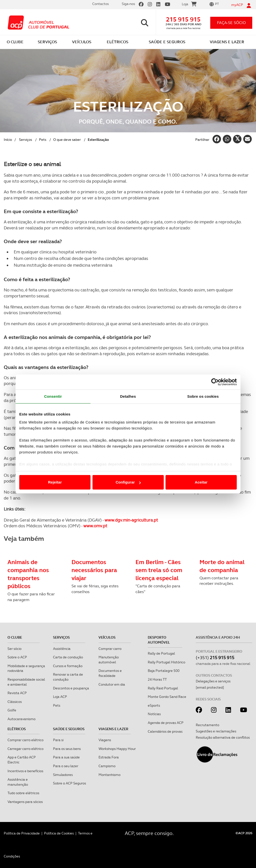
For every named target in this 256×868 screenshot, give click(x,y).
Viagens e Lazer (113, 729)
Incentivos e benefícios (25, 771)
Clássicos (15, 702)
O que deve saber (67, 140)
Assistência (62, 649)
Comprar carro (110, 649)
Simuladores (63, 775)
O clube (15, 637)
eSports (154, 705)
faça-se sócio (231, 23)
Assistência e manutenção (18, 782)
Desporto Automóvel (159, 640)
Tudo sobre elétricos (23, 793)
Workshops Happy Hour (117, 749)
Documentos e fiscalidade (110, 673)
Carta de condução (68, 657)
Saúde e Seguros (69, 729)
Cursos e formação (68, 666)
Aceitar (201, 482)
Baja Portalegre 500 (164, 671)
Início (8, 140)
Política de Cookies (59, 833)
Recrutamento (207, 725)
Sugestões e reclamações (216, 731)
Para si (58, 740)
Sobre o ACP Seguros (69, 783)
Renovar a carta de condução (68, 677)
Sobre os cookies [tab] (203, 396)
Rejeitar (55, 482)
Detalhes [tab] (128, 396)
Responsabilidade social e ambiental (26, 682)
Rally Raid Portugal (163, 688)
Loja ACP (60, 697)
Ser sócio (14, 649)
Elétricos (17, 729)
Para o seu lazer (66, 766)
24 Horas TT (157, 679)
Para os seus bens (67, 749)
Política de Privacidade (22, 833)
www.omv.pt (95, 526)
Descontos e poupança (71, 688)
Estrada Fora (109, 757)
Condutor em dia (112, 684)
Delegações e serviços (213, 681)
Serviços (25, 140)
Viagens (105, 740)
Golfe (12, 710)
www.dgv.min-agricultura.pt (131, 520)
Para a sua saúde (66, 757)
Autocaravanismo (21, 719)
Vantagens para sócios (25, 802)
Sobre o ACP (17, 657)
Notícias (154, 714)
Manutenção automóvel (109, 660)
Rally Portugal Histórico (166, 662)
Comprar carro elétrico (25, 740)
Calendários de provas (165, 731)
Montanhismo (109, 775)
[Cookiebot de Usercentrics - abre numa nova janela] (215, 382)
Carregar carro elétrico (25, 749)
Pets (43, 140)
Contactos (100, 4)
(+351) (215, 658)
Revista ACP (17, 693)
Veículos (107, 637)
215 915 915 (183, 19)
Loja (189, 5)
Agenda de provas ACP (166, 723)
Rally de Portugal (161, 653)
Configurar (128, 482)
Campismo (107, 766)
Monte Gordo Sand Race (167, 697)
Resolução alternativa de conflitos (223, 737)
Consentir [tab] (53, 396)
